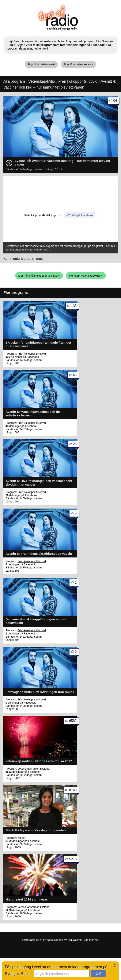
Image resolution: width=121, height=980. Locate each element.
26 (76, 445)
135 (75, 307)
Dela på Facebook (82, 215)
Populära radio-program (78, 64)
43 (76, 376)
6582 (74, 722)
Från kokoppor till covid (78, 81)
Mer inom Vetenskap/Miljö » (86, 276)
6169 (74, 791)
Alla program (14, 81)
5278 (74, 860)
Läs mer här (91, 940)
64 (116, 101)
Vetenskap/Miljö (42, 81)
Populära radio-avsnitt (41, 64)
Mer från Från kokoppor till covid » (39, 276)
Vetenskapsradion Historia (33, 769)
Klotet (21, 838)
